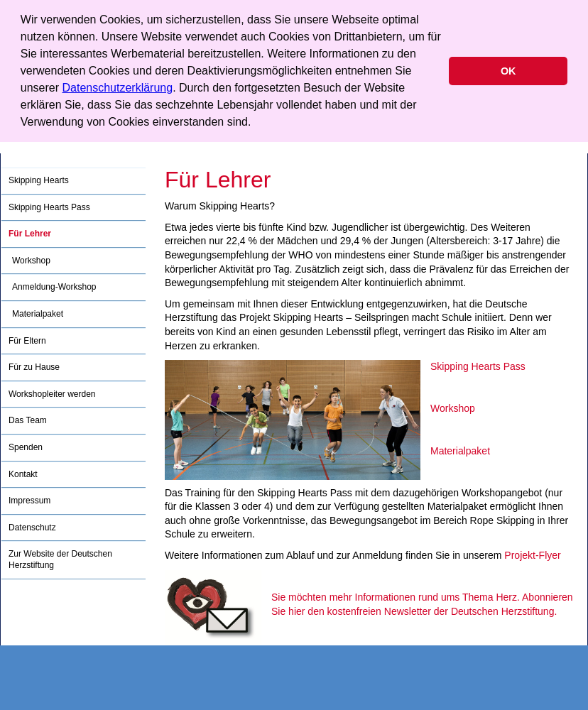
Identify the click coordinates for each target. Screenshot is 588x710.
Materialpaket (460, 451)
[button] (256, 124)
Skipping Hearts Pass (478, 366)
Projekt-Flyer (532, 555)
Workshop (453, 408)
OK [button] (508, 71)
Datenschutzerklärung (118, 88)
